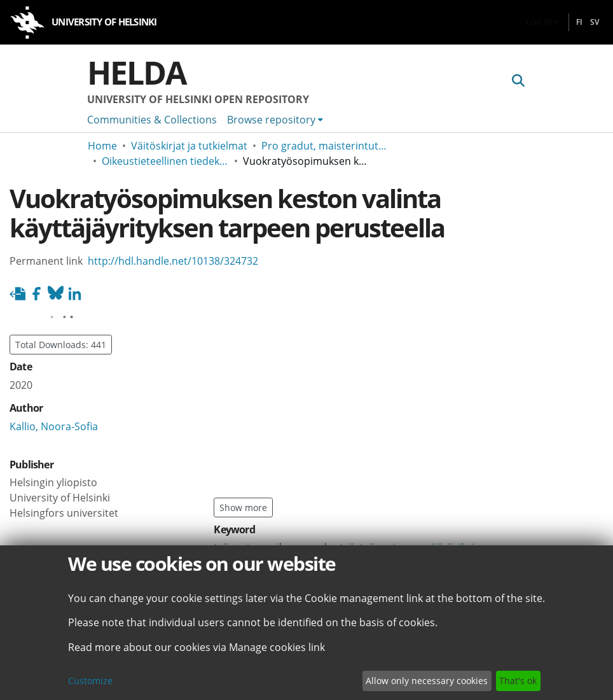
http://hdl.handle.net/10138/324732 (173, 261)
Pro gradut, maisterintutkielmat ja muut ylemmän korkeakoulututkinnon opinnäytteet (325, 146)
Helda (137, 73)
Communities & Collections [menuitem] (152, 120)
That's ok (518, 681)
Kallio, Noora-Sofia (54, 426)
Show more (243, 507)
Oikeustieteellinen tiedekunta (165, 161)
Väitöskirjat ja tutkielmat (189, 146)
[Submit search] (518, 81)
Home (102, 146)
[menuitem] (275, 120)
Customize (90, 681)
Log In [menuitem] (539, 22)
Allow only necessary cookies (427, 681)
